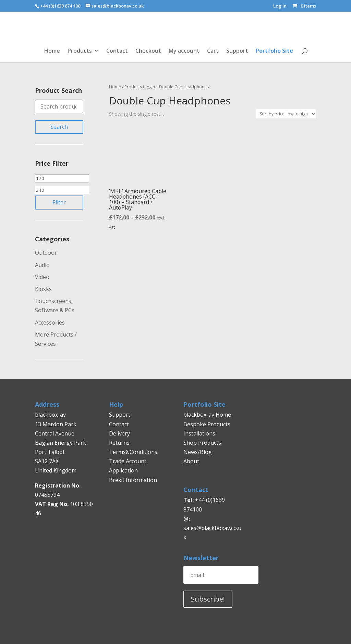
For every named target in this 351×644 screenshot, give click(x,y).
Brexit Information (133, 480)
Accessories (50, 323)
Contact (117, 51)
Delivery (119, 433)
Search (59, 127)
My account (184, 51)
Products (80, 51)
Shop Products (202, 443)
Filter (59, 202)
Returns (120, 443)
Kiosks (43, 289)
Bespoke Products (207, 424)
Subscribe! (208, 599)
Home (52, 51)
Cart (213, 51)
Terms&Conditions (133, 452)
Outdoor (46, 253)
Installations (199, 433)
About (191, 461)
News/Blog (198, 452)
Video (42, 277)
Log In (280, 6)
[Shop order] (286, 114)
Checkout (148, 51)
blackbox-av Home (207, 415)
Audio (42, 265)
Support (237, 51)
